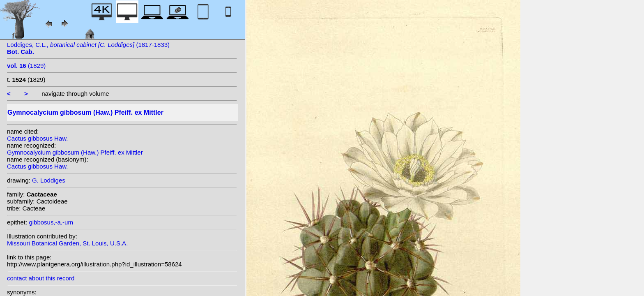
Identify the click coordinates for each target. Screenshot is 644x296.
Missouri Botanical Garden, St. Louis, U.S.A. (67, 243)
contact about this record (41, 278)
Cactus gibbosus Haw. (37, 138)
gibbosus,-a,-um (51, 222)
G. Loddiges (49, 180)
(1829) (26, 66)
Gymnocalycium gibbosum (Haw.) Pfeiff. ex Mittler (75, 152)
